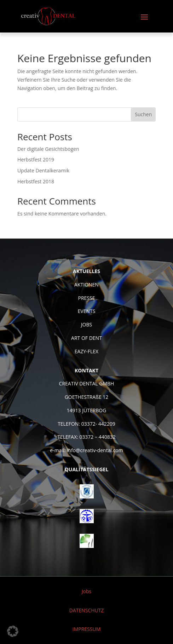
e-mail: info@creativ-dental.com (86, 450)
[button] (13, 631)
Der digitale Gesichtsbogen (48, 149)
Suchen (143, 114)
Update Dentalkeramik (43, 170)
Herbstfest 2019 (36, 159)
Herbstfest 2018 (36, 181)
